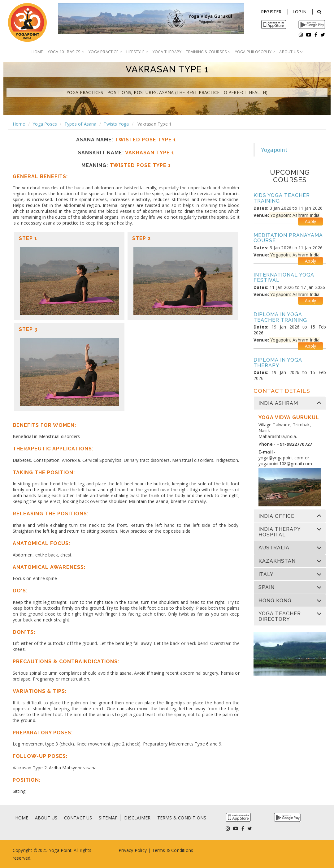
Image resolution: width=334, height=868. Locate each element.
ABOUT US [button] (291, 52)
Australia (274, 548)
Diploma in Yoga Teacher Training (280, 317)
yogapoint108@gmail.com (285, 464)
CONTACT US (78, 818)
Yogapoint (275, 150)
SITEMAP (108, 818)
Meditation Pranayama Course (288, 238)
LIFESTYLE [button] (137, 52)
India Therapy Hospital (280, 532)
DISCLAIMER (137, 818)
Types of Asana (80, 124)
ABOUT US (46, 818)
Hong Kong (275, 601)
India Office (276, 516)
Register (271, 12)
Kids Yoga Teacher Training (282, 198)
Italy (266, 574)
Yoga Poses (45, 124)
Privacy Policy (133, 850)
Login (299, 12)
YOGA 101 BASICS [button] (66, 52)
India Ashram (278, 403)
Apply (310, 221)
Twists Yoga (116, 124)
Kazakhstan (277, 561)
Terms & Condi (168, 850)
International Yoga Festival (284, 278)
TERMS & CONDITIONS (182, 818)
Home (19, 124)
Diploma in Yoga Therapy (278, 363)
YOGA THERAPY (167, 52)
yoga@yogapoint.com (281, 458)
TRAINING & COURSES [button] (208, 52)
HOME (37, 52)
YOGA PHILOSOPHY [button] (255, 52)
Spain (267, 587)
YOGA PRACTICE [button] (105, 52)
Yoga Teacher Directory (280, 616)
